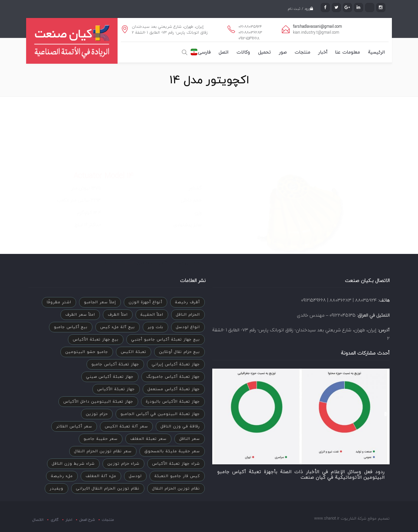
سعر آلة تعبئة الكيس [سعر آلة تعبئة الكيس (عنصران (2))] (126, 426)
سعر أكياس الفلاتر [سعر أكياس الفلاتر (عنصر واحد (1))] (74, 426)
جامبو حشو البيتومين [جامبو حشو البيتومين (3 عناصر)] (87, 352)
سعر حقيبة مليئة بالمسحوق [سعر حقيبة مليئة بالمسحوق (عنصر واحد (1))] (172, 451)
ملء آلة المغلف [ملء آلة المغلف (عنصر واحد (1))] (101, 476)
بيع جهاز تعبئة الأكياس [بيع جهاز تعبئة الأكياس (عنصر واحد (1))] (96, 339)
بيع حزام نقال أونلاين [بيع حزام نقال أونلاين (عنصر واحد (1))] (179, 352)
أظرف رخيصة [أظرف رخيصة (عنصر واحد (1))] (187, 302)
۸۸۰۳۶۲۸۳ (340, 300)
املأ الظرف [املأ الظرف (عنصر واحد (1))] (118, 315)
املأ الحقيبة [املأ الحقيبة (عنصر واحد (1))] (152, 315)
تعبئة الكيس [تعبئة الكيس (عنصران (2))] (134, 352)
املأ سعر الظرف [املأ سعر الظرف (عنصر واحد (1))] (80, 315)
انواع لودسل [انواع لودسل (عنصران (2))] (188, 327)
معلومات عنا (347, 52)
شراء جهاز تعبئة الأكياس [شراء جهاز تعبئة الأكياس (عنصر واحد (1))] (176, 464)
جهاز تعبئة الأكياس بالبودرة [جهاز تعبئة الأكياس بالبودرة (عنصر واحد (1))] (173, 401)
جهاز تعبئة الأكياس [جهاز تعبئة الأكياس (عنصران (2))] (116, 389)
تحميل (265, 52)
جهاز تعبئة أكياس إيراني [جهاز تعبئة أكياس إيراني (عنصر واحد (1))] (176, 364)
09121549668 (313, 300)
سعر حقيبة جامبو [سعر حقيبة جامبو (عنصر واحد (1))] (101, 439)
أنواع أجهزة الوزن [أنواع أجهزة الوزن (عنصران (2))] (145, 302)
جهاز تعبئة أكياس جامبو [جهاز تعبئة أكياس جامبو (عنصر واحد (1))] (115, 364)
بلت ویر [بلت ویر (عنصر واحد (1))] (155, 327)
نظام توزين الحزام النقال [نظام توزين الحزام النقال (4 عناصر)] (176, 488)
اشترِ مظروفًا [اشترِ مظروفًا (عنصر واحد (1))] (59, 302)
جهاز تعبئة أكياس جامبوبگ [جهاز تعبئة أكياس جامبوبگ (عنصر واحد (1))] (173, 377)
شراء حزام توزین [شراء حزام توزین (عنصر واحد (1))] (123, 464)
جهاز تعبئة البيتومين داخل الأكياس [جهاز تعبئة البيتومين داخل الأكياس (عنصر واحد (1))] (98, 401)
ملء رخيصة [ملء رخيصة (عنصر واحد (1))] (62, 476)
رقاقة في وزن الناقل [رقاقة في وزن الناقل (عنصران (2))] (180, 426)
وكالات (243, 52)
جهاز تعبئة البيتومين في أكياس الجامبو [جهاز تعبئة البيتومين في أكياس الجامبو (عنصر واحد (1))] (160, 414)
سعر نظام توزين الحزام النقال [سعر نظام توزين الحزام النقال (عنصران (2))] (103, 451)
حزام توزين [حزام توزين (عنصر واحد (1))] (97, 414)
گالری (55, 519)
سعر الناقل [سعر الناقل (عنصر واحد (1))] (190, 439)
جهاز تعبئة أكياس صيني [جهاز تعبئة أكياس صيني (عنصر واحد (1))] (110, 377)
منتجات (302, 52)
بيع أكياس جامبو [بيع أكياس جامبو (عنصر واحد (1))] (71, 327)
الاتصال (38, 520)
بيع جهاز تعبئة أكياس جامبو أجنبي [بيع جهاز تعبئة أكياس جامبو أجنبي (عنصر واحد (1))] (166, 339)
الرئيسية (376, 52)
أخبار (323, 52)
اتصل (224, 52)
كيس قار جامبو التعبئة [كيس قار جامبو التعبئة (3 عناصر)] (177, 476)
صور (283, 52)
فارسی (204, 52)
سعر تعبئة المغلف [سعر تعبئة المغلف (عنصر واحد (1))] (148, 439)
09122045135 (343, 315)
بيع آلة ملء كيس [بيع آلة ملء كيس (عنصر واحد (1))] (118, 327)
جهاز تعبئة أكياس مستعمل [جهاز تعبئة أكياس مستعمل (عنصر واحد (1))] (174, 389)
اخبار (69, 519)
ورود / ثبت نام (298, 9)
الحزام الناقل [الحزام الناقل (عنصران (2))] (188, 315)
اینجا (129, 227)
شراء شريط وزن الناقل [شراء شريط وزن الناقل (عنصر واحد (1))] (73, 464)
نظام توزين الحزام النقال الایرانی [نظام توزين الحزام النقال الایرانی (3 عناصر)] (108, 488)
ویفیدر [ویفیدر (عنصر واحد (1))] (56, 488)
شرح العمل (87, 519)
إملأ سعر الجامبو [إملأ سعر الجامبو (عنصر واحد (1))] (100, 302)
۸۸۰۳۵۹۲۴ (366, 300)
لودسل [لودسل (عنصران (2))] (135, 476)
